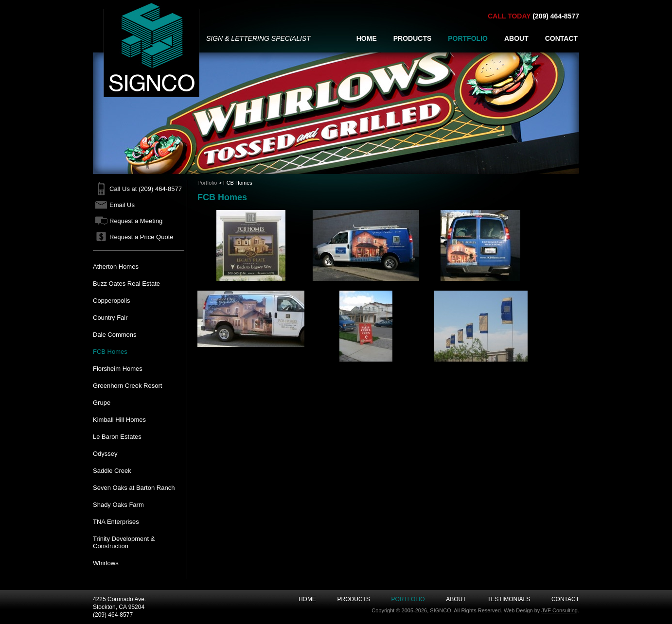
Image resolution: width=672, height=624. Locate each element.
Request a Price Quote (141, 237)
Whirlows (106, 563)
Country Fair (110, 318)
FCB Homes (110, 352)
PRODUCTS (413, 38)
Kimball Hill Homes (119, 420)
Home (307, 599)
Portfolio (207, 183)
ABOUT (516, 38)
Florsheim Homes (118, 369)
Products (354, 599)
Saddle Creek (112, 471)
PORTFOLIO (468, 38)
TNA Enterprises (116, 522)
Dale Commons (115, 335)
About (456, 599)
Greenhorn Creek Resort (127, 386)
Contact (565, 599)
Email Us (122, 205)
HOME (367, 38)
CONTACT (561, 38)
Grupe (102, 403)
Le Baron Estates (117, 437)
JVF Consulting (559, 610)
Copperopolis (112, 301)
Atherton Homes (116, 267)
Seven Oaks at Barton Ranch (134, 488)
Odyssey (105, 454)
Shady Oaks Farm (118, 505)
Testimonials (509, 599)
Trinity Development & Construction (124, 542)
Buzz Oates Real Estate (126, 284)
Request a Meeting (136, 221)
